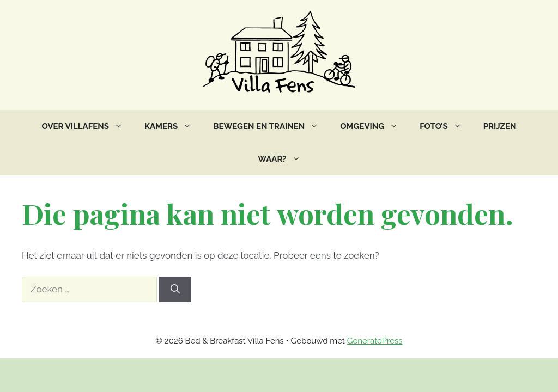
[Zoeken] (175, 290)
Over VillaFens (88, 126)
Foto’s (446, 126)
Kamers (173, 126)
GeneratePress (375, 341)
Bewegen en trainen (271, 126)
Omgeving (374, 126)
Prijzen (500, 126)
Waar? (284, 159)
